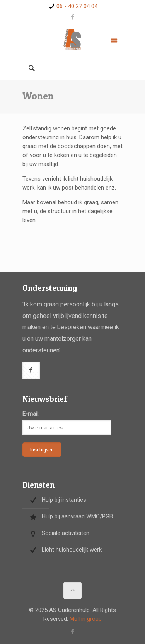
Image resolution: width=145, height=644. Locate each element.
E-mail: (31, 414)
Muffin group (86, 619)
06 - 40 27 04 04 (77, 6)
